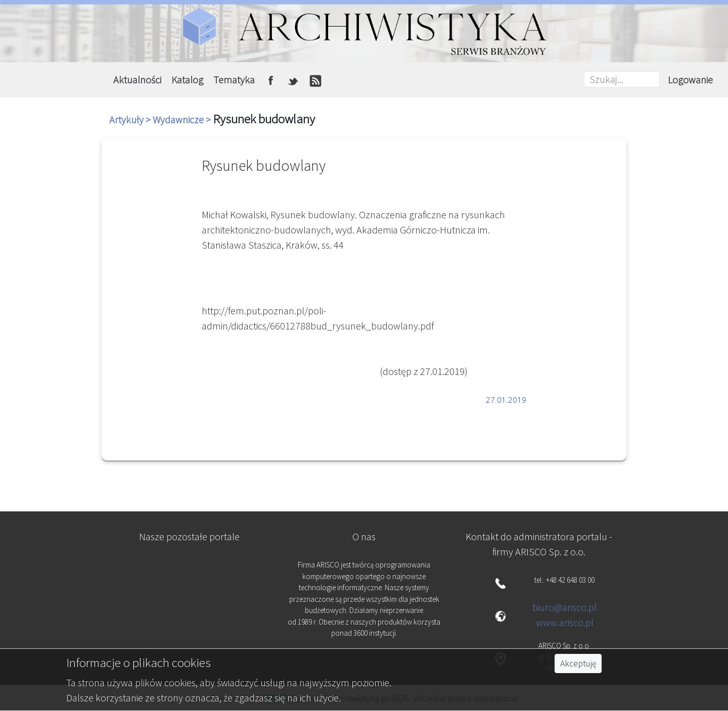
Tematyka (234, 80)
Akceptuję (578, 663)
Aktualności (137, 80)
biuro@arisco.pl (564, 607)
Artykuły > (131, 120)
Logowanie (690, 80)
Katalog (187, 80)
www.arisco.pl (565, 622)
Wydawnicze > (183, 120)
